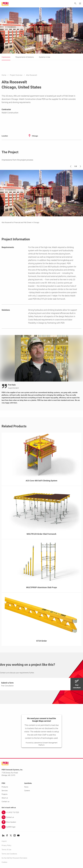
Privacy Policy (6, 845)
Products (5, 787)
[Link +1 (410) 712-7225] (41, 812)
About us (5, 798)
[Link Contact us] (41, 817)
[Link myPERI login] (41, 827)
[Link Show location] (41, 822)
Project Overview (16, 75)
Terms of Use (6, 850)
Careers (27, 791)
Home (4, 75)
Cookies (4, 862)
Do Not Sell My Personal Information (14, 858)
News (26, 787)
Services (5, 791)
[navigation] (41, 684)
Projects (5, 794)
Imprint (4, 841)
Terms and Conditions (9, 854)
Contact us (6, 802)
